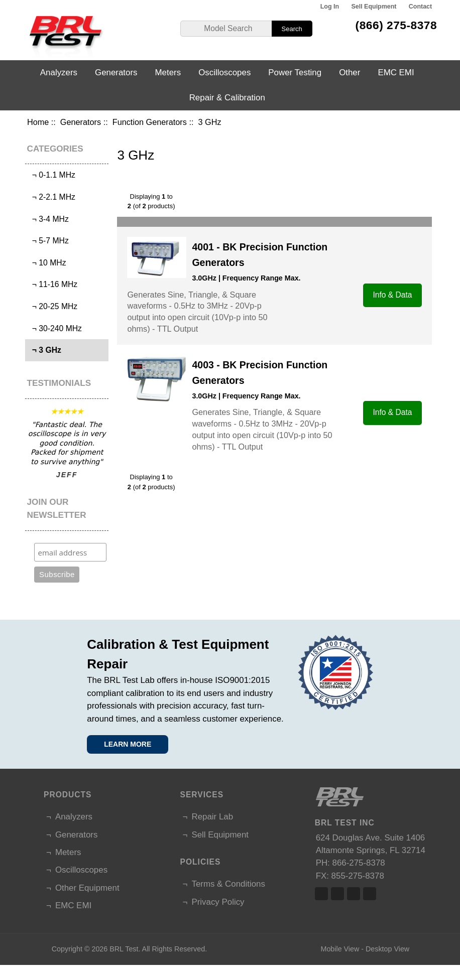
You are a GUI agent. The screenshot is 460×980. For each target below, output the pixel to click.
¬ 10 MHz (47, 263)
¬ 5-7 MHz (48, 241)
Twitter (337, 894)
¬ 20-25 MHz (52, 306)
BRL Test (124, 949)
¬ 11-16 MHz (52, 284)
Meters (168, 73)
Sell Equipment (374, 7)
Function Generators (150, 122)
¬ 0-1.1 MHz (51, 175)
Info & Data (393, 295)
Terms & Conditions (228, 884)
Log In (330, 7)
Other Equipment (87, 888)
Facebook (321, 894)
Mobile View (340, 949)
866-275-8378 (359, 863)
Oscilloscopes (224, 73)
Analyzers (59, 73)
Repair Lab (212, 817)
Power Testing (295, 73)
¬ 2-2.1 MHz (51, 197)
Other (350, 73)
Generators (81, 122)
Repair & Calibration (227, 98)
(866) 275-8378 (396, 25)
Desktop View (387, 949)
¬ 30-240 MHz (55, 328)
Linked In (354, 894)
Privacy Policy (218, 902)
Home (38, 122)
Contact (420, 7)
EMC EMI (396, 73)
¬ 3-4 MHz (48, 219)
